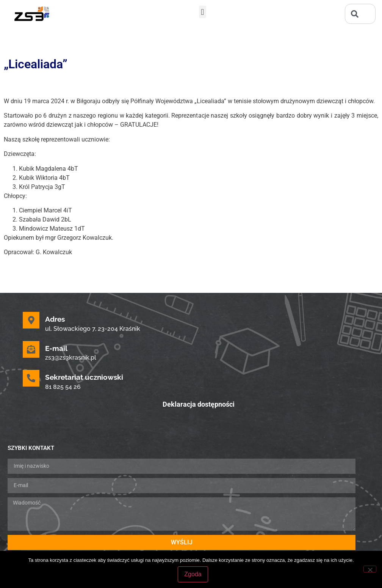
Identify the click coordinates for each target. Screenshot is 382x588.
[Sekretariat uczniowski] (31, 378)
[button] (203, 12)
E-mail (56, 348)
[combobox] (360, 14)
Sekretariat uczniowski (84, 377)
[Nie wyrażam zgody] (370, 569)
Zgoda (193, 574)
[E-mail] (31, 349)
